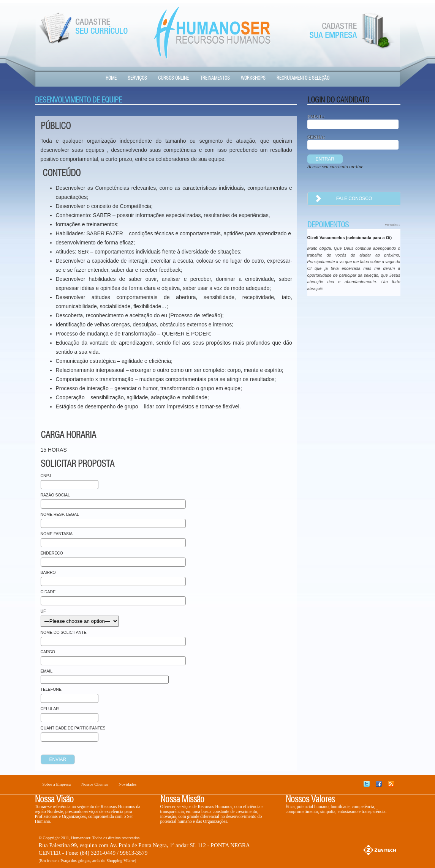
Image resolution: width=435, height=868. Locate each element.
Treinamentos (215, 78)
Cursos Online (173, 78)
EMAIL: (316, 116)
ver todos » (393, 225)
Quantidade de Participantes (73, 728)
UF (43, 611)
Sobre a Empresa (57, 784)
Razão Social (55, 495)
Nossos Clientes (95, 784)
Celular (50, 709)
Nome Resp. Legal (60, 514)
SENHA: (316, 137)
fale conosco (340, 199)
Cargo (48, 652)
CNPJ (46, 476)
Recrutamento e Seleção (303, 78)
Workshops (253, 78)
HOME (111, 78)
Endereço (52, 553)
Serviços (137, 78)
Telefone (51, 689)
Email (47, 671)
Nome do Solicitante (64, 632)
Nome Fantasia (57, 534)
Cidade (48, 592)
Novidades (127, 784)
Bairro (48, 572)
